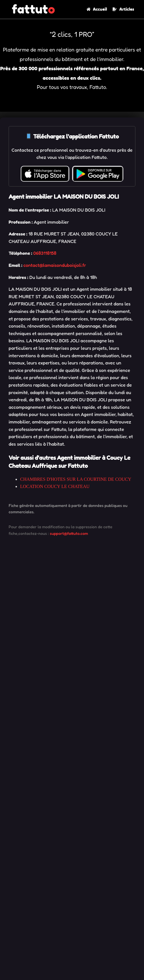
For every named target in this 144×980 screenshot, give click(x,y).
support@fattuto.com (69, 533)
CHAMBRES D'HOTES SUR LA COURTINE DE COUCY (76, 479)
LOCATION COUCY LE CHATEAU (55, 486)
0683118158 (45, 253)
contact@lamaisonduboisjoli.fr (55, 265)
